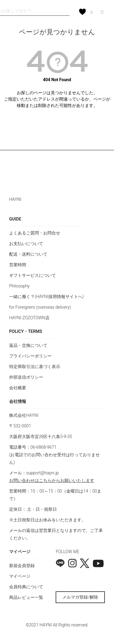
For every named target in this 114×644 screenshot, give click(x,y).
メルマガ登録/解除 (80, 597)
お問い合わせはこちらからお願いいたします (52, 480)
